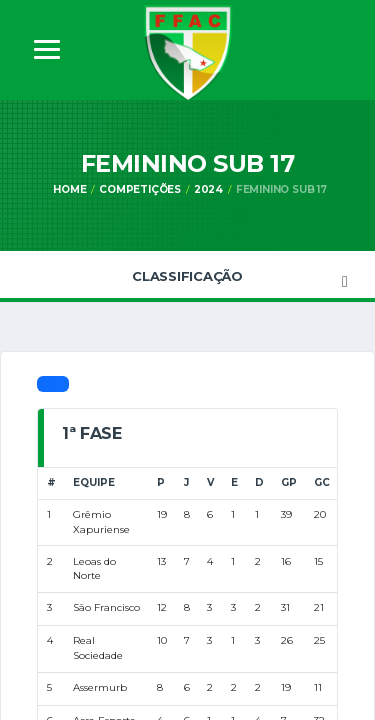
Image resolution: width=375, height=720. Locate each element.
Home (69, 189)
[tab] (53, 384)
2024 (208, 189)
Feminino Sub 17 (281, 189)
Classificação (187, 276)
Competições (140, 189)
